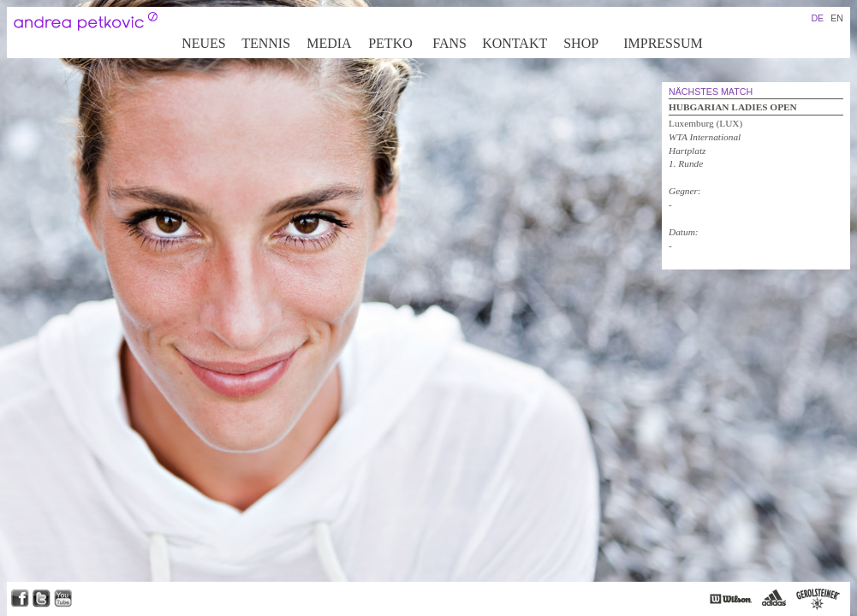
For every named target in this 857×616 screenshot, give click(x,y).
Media (329, 43)
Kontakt (515, 43)
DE (817, 18)
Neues (204, 43)
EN (837, 18)
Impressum (663, 43)
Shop (581, 43)
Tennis (266, 43)
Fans (449, 43)
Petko (390, 43)
